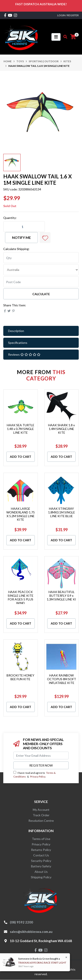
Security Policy (41, 861)
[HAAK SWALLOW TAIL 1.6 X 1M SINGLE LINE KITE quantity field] (24, 227)
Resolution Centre (41, 821)
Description (16, 331)
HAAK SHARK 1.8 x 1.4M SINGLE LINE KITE (61, 429)
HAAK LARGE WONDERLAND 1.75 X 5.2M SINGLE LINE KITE (21, 514)
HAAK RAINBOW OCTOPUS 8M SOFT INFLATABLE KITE (62, 679)
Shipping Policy (41, 877)
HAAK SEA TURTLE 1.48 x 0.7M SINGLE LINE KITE (21, 429)
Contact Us (41, 855)
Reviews (24, 354)
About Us (41, 872)
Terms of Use (41, 839)
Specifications (18, 343)
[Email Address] (41, 755)
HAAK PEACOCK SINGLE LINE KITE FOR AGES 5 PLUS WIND (21, 597)
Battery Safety (41, 866)
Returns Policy (41, 850)
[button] (45, 238)
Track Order (41, 815)
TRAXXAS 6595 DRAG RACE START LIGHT (42, 963)
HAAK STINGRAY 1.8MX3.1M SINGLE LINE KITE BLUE (62, 512)
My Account (41, 810)
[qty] (41, 258)
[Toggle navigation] (56, 37)
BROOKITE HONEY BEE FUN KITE (20, 677)
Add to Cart (21, 457)
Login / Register (68, 15)
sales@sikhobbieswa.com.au (31, 932)
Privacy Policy (38, 777)
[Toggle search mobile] (64, 37)
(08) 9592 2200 (21, 922)
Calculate (41, 294)
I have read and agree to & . (34, 774)
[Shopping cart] (73, 37)
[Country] (41, 270)
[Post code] (41, 282)
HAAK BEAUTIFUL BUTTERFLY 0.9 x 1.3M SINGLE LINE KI (61, 596)
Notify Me (21, 237)
